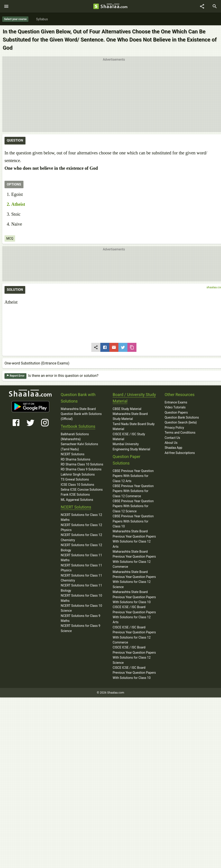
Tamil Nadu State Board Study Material (134, 426)
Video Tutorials (175, 407)
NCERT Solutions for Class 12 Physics (81, 527)
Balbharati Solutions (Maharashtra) (75, 437)
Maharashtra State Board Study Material (130, 416)
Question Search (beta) (181, 422)
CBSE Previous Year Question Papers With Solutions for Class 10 (133, 521)
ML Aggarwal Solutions (77, 500)
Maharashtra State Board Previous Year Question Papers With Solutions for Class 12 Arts (134, 539)
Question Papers (176, 412)
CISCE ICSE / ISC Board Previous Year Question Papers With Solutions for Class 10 (134, 673)
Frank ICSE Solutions (75, 495)
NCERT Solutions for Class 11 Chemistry (81, 578)
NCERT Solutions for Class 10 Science (81, 608)
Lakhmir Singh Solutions (78, 474)
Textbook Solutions (78, 426)
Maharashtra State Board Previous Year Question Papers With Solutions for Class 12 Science (134, 579)
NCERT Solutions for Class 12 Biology (81, 547)
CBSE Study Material (127, 409)
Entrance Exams (176, 402)
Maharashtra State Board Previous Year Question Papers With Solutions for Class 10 (134, 597)
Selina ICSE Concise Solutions (82, 490)
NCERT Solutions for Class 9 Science (81, 628)
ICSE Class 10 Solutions (77, 485)
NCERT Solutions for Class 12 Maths (81, 517)
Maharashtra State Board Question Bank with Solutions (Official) (81, 414)
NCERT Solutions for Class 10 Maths (81, 598)
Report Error (15, 376)
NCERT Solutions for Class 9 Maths (81, 618)
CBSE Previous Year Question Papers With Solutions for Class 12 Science (133, 506)
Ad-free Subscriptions (180, 453)
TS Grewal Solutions (75, 479)
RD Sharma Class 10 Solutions (82, 464)
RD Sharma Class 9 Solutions (81, 469)
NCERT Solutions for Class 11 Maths (81, 558)
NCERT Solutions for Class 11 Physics (81, 568)
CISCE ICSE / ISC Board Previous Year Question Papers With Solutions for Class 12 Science (134, 655)
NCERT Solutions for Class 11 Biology (81, 588)
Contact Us (172, 438)
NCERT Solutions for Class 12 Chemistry (81, 537)
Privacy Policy (174, 428)
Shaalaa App (173, 448)
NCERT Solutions (73, 454)
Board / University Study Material (134, 398)
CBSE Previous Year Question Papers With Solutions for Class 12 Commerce (133, 491)
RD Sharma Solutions (75, 459)
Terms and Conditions (180, 433)
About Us (171, 443)
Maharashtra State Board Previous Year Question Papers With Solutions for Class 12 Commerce (134, 559)
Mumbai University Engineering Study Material (131, 447)
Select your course (15, 19)
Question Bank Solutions (182, 417)
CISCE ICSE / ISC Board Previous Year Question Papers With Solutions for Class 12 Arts (134, 615)
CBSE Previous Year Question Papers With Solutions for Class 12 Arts (133, 476)
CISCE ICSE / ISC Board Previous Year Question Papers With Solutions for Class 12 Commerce (134, 635)
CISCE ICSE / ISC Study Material (129, 437)
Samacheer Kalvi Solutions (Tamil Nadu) (79, 447)
